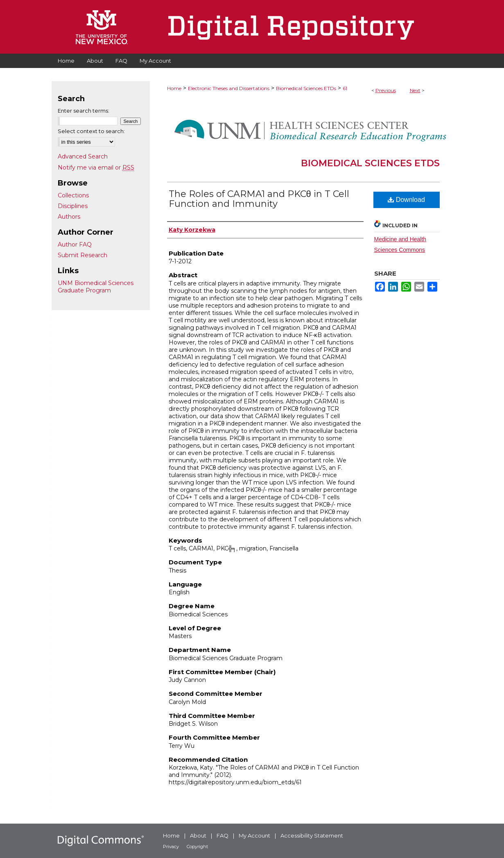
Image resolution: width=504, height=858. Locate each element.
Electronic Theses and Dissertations (229, 88)
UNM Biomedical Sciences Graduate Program (96, 287)
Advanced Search (83, 156)
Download (406, 200)
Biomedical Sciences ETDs (306, 88)
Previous (386, 90)
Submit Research (82, 255)
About (198, 835)
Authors (69, 217)
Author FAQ (75, 244)
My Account (254, 835)
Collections (73, 195)
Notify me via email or (96, 168)
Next (415, 90)
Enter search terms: (84, 111)
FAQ (223, 835)
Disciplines (73, 206)
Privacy (171, 847)
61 (345, 88)
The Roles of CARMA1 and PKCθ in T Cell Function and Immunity (259, 199)
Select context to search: (91, 131)
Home (174, 88)
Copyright (197, 847)
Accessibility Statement (312, 835)
